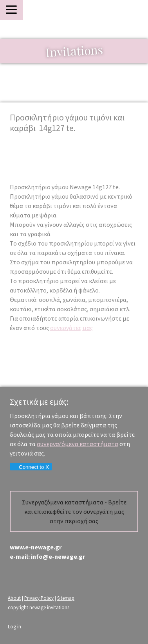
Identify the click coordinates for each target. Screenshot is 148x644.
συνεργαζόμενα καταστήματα (78, 444)
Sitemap (66, 598)
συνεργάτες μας (71, 328)
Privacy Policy (39, 598)
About (14, 598)
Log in (14, 626)
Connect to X (31, 467)
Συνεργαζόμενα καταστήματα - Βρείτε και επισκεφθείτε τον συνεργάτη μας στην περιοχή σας (74, 511)
